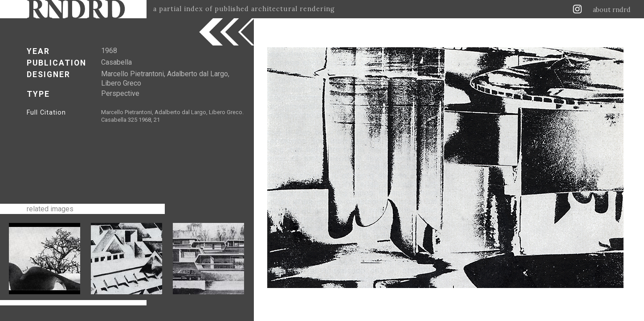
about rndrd (612, 10)
